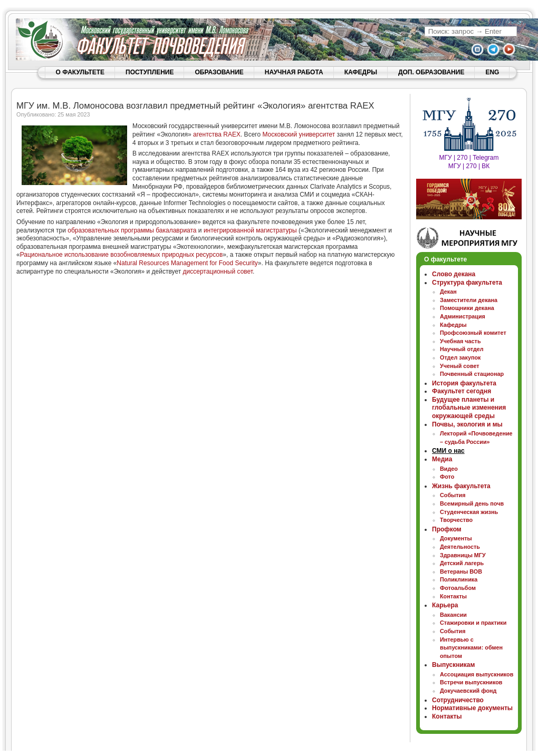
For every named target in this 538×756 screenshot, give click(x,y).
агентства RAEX (217, 134)
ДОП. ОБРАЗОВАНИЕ (431, 72)
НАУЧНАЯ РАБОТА (294, 72)
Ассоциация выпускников (477, 674)
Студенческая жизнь (469, 512)
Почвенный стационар (472, 374)
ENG (492, 72)
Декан (448, 292)
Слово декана (454, 274)
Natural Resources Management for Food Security (187, 263)
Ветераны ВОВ (461, 571)
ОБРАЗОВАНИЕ (219, 72)
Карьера (445, 605)
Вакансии (453, 615)
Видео (449, 469)
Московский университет (299, 134)
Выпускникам (453, 665)
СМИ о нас (448, 451)
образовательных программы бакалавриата (132, 230)
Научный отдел (462, 349)
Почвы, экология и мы (467, 424)
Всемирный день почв (472, 503)
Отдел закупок (460, 357)
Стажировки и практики (473, 623)
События (453, 495)
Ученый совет (460, 366)
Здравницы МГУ (463, 555)
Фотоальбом (458, 588)
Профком (447, 529)
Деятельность (460, 547)
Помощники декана (467, 308)
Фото (447, 477)
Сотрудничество (458, 700)
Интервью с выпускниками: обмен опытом (471, 648)
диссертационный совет (218, 272)
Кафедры (453, 325)
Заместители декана (469, 300)
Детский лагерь (462, 563)
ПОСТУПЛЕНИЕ (150, 72)
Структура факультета (467, 283)
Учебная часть (460, 341)
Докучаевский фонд (468, 691)
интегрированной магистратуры (250, 230)
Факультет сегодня (462, 391)
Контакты (453, 596)
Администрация (463, 316)
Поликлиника (459, 579)
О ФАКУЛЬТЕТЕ (80, 72)
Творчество (456, 520)
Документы (456, 538)
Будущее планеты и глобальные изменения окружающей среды (469, 408)
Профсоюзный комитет (473, 333)
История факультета (464, 383)
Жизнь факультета (461, 486)
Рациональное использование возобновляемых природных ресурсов (122, 255)
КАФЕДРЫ (361, 72)
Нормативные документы (472, 708)
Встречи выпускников (471, 682)
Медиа (442, 459)
